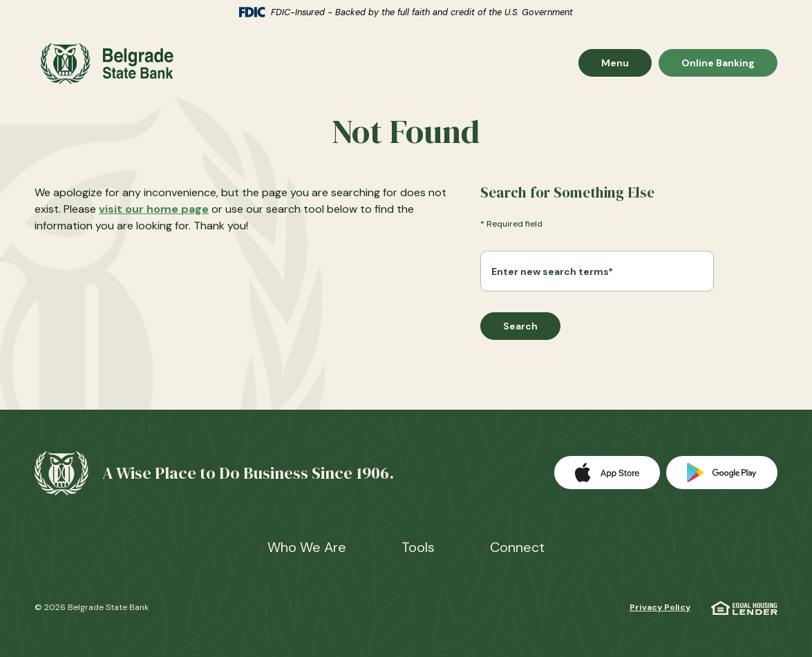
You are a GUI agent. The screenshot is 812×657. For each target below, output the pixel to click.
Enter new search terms (552, 276)
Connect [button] (517, 547)
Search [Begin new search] (520, 330)
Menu (626, 65)
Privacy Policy (660, 607)
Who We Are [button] (307, 547)
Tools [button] (418, 547)
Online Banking (718, 65)
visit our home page (154, 213)
